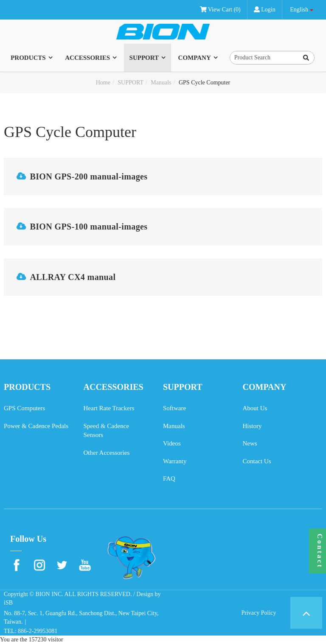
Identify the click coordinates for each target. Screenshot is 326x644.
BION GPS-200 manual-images (89, 176)
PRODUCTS (28, 58)
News (250, 443)
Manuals (161, 83)
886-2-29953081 (38, 631)
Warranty (175, 461)
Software (174, 408)
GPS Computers (24, 408)
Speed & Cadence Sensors (106, 430)
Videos (172, 443)
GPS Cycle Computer (204, 83)
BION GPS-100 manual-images (89, 227)
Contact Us (257, 461)
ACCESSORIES (87, 58)
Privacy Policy (259, 613)
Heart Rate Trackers (109, 408)
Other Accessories (107, 453)
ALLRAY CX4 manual (73, 277)
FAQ (169, 479)
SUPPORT (144, 58)
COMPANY (195, 58)
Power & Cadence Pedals (36, 426)
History (252, 426)
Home (103, 83)
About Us (255, 408)
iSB (8, 603)
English (299, 10)
